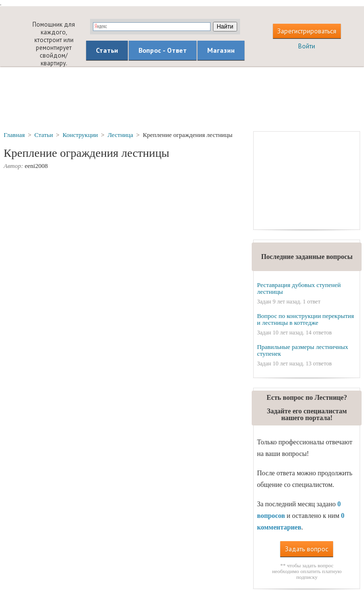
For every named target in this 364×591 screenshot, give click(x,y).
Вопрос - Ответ (163, 50)
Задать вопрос (307, 549)
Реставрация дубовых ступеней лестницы (299, 288)
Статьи (107, 50)
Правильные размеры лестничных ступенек (303, 350)
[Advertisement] (182, 98)
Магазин (221, 50)
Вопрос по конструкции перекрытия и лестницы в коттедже (305, 319)
